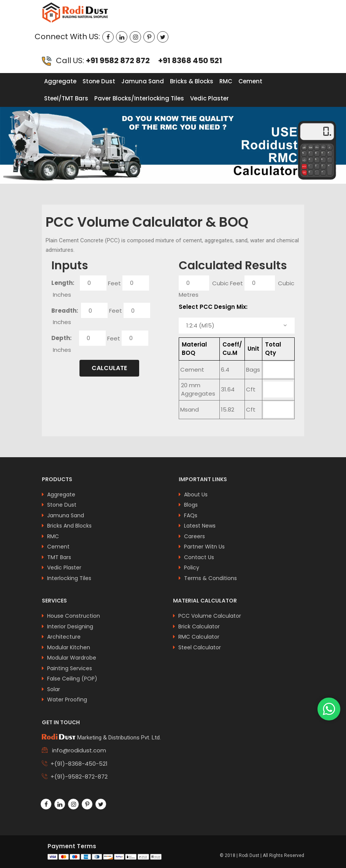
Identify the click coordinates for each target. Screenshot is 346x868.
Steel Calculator (200, 647)
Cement (250, 81)
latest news (200, 526)
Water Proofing (67, 699)
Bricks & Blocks (192, 81)
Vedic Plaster (210, 98)
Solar (54, 689)
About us (196, 494)
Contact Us (199, 557)
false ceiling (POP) (72, 679)
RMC (226, 81)
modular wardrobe (72, 658)
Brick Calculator (199, 626)
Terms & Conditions (210, 578)
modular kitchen (69, 647)
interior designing (70, 626)
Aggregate (60, 81)
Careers (194, 536)
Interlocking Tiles (69, 578)
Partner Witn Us (204, 547)
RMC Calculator (199, 637)
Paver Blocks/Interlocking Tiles (139, 98)
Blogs (191, 505)
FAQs (191, 515)
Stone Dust (99, 81)
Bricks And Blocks (69, 526)
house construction (74, 616)
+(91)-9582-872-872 (79, 777)
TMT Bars (59, 557)
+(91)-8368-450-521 (79, 764)
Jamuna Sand (143, 81)
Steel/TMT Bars (66, 98)
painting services (70, 668)
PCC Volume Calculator (210, 616)
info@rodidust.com (78, 750)
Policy (192, 568)
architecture (64, 637)
